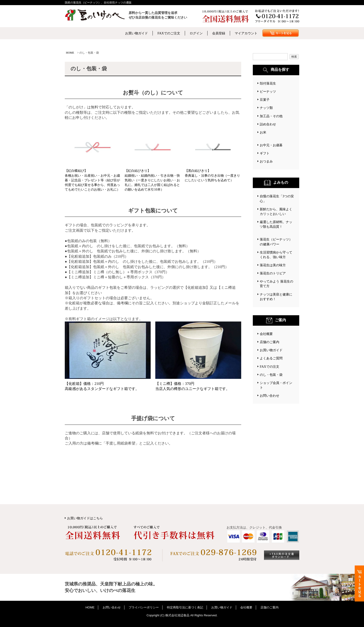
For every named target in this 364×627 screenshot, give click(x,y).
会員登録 (219, 33)
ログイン (196, 33)
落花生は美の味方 (273, 265)
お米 (263, 132)
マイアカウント (246, 33)
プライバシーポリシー (144, 607)
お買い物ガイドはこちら (85, 518)
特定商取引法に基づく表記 (185, 607)
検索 (294, 57)
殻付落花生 (268, 83)
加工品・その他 (271, 116)
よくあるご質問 (271, 358)
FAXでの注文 (270, 367)
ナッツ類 (266, 108)
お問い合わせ (270, 396)
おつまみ (266, 161)
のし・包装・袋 (271, 375)
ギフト (265, 153)
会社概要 (266, 334)
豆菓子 (265, 100)
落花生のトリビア (273, 273)
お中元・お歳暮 (271, 145)
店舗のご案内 (270, 342)
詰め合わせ (268, 124)
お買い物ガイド (136, 33)
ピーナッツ (268, 91)
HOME (70, 53)
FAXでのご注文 (169, 33)
